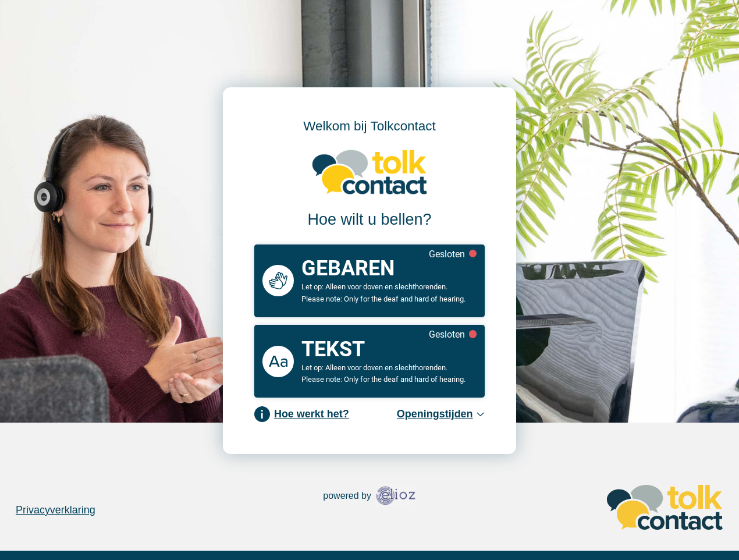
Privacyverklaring (56, 510)
